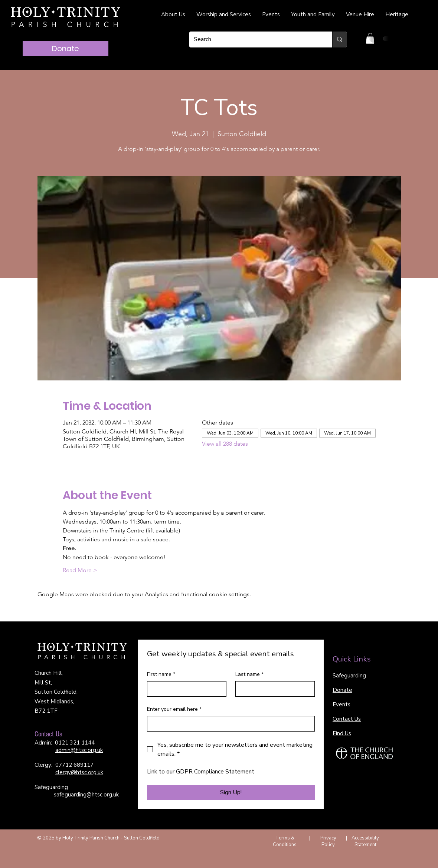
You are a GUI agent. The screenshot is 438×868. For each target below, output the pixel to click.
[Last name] (273, 689)
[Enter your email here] (229, 724)
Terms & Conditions (285, 841)
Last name (249, 674)
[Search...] (255, 39)
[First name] (184, 689)
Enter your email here (174, 709)
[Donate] (66, 49)
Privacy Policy (328, 841)
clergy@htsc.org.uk (79, 772)
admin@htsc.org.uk (79, 750)
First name (161, 674)
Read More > (80, 570)
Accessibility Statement (365, 841)
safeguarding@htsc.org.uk (86, 795)
